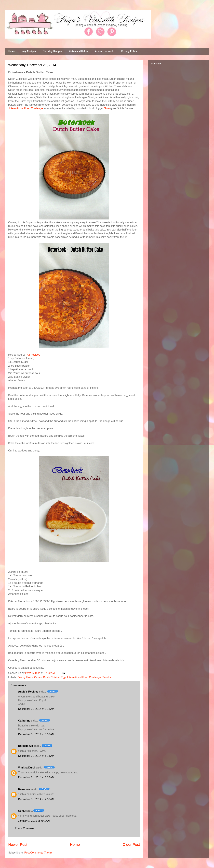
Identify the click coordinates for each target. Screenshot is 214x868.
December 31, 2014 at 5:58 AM (36, 734)
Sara (107, 108)
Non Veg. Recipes (52, 51)
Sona (21, 811)
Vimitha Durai (27, 768)
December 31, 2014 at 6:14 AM (36, 756)
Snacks (107, 677)
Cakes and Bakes (79, 51)
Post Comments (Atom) (38, 853)
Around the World (105, 51)
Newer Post (18, 845)
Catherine (24, 721)
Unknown (24, 789)
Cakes (38, 677)
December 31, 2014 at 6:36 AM (36, 777)
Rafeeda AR (25, 746)
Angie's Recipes (28, 692)
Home (12, 51)
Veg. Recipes (29, 51)
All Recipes (33, 355)
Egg (63, 677)
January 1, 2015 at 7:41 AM (34, 821)
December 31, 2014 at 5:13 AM (36, 709)
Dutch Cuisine (51, 677)
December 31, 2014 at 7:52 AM (36, 799)
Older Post (131, 845)
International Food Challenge (26, 108)
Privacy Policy (129, 51)
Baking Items (25, 677)
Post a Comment (25, 828)
